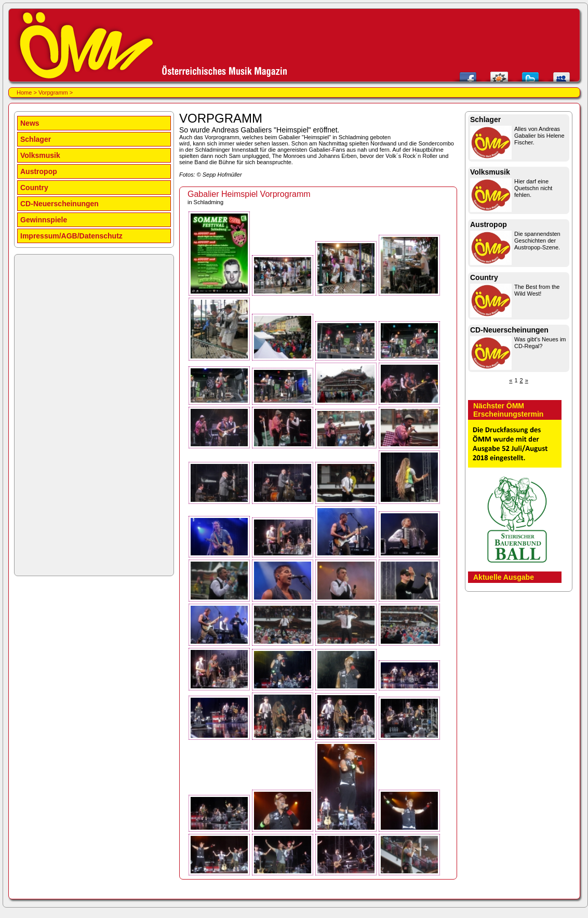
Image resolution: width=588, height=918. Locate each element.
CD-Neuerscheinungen (59, 204)
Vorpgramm (53, 92)
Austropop (39, 171)
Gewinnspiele (44, 220)
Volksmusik (40, 155)
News (30, 123)
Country (34, 188)
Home (24, 92)
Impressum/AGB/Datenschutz (71, 236)
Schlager (36, 139)
